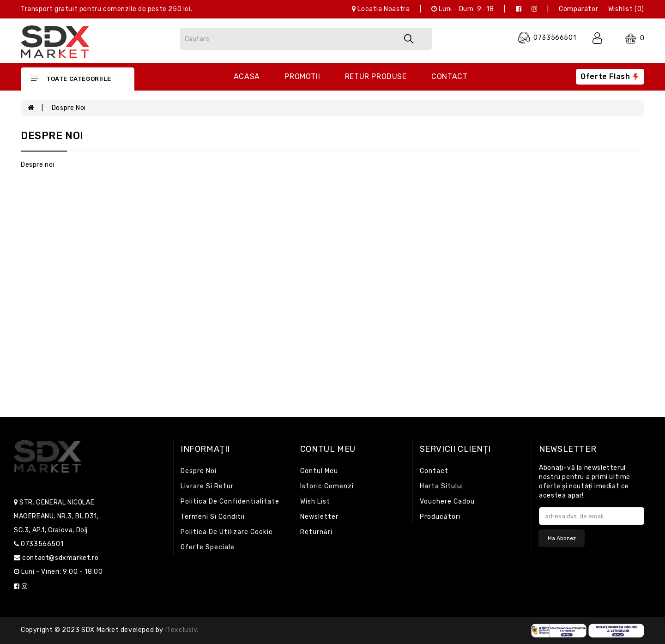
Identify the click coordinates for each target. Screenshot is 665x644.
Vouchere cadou (447, 501)
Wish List (315, 501)
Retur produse (376, 76)
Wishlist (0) (626, 9)
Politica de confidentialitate (230, 501)
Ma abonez (562, 538)
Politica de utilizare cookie (227, 532)
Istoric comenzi (327, 486)
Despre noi (69, 108)
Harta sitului (441, 486)
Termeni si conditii (213, 517)
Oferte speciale (208, 547)
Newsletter (319, 517)
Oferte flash (610, 76)
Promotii (302, 76)
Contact (449, 76)
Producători (440, 517)
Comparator (578, 9)
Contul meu (319, 471)
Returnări (316, 532)
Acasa (247, 76)
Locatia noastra (381, 9)
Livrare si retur (207, 486)
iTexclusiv (181, 630)
